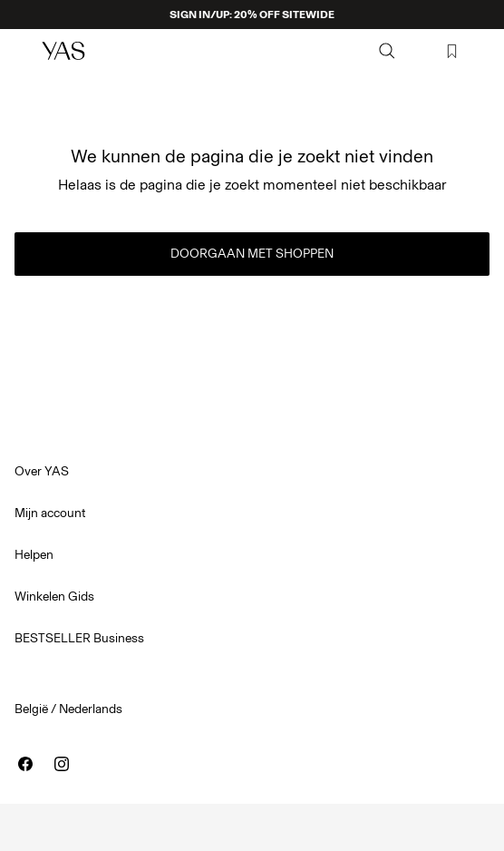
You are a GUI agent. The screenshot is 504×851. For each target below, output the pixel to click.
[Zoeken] (387, 51)
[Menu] (24, 51)
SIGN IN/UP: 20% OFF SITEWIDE (252, 15)
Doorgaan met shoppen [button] (252, 254)
